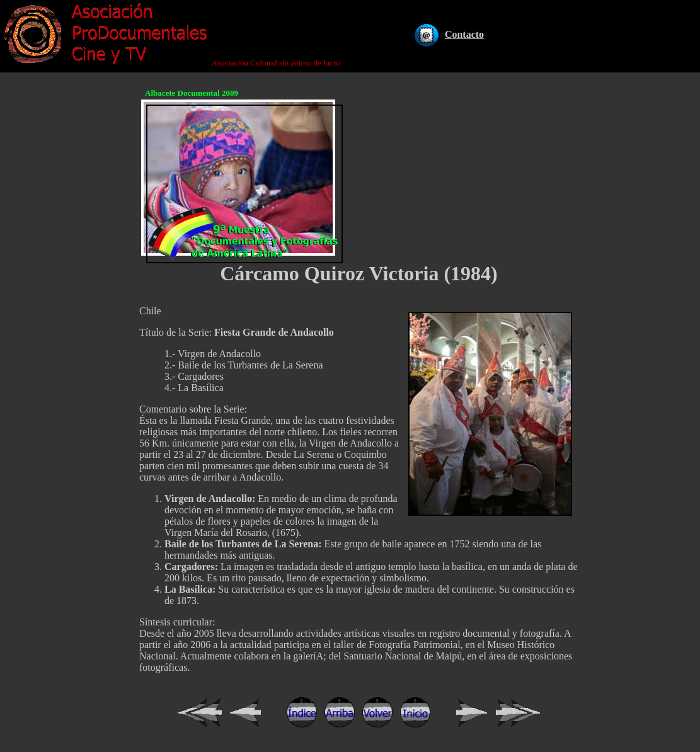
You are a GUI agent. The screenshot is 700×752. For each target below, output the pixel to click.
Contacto (464, 34)
